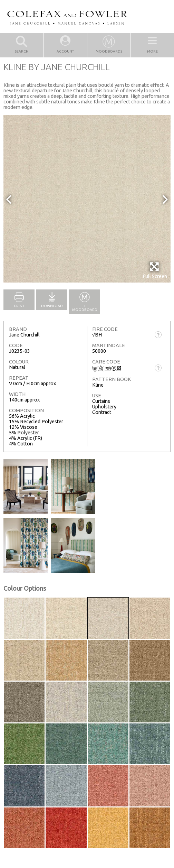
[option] (87, 199)
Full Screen (155, 270)
